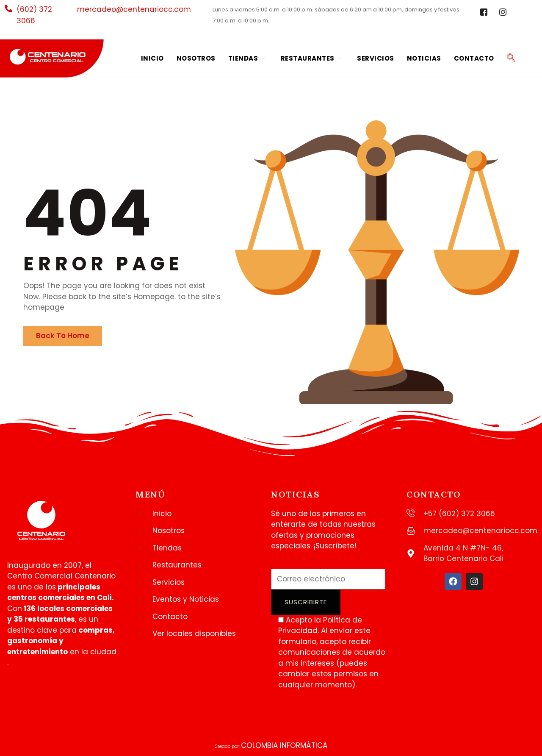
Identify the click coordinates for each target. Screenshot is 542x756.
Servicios (376, 58)
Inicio (152, 58)
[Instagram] (503, 13)
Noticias (424, 58)
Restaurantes (311, 59)
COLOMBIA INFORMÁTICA (284, 745)
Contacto (474, 58)
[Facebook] (484, 13)
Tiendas (247, 59)
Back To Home (63, 336)
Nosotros (196, 58)
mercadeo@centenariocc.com (134, 9)
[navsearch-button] (511, 58)
